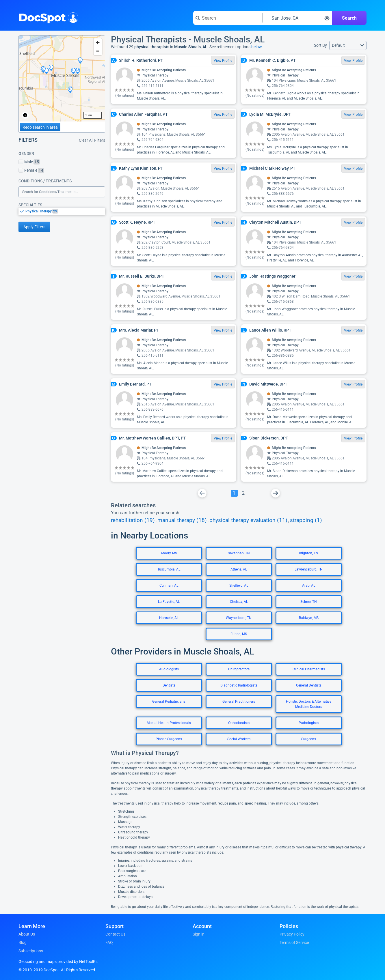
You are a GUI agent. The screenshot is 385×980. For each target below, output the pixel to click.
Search (349, 18)
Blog (23, 942)
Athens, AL (239, 569)
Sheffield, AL (239, 586)
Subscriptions (31, 951)
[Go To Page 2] (243, 493)
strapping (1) (306, 520)
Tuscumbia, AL (169, 569)
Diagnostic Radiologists (239, 685)
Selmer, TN (309, 602)
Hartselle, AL (169, 618)
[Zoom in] (98, 43)
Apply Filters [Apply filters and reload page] (34, 227)
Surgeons (309, 739)
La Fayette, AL (169, 602)
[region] (62, 78)
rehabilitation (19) (133, 520)
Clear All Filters (92, 140)
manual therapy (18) (182, 520)
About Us (27, 934)
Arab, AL (309, 586)
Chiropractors (239, 669)
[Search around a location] (297, 18)
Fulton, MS (239, 634)
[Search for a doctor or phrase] (228, 18)
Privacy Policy (292, 934)
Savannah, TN (239, 553)
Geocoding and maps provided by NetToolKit (58, 962)
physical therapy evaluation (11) (248, 520)
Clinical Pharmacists (309, 669)
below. (257, 47)
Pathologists (309, 723)
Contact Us (115, 934)
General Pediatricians (169, 702)
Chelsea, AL (239, 602)
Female (31, 170)
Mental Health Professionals (169, 723)
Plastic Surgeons (169, 739)
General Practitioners (239, 702)
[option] (65, 211)
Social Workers (239, 739)
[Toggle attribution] (25, 115)
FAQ (109, 942)
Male (29, 162)
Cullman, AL (169, 586)
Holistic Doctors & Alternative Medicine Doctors (309, 704)
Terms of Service (294, 942)
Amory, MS (169, 553)
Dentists (169, 685)
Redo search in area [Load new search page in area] (40, 127)
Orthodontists (239, 723)
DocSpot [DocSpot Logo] (47, 17)
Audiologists (169, 669)
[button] (348, 45)
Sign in (199, 934)
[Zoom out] (98, 51)
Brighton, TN (309, 553)
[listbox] (62, 211)
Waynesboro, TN (239, 618)
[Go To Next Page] (276, 493)
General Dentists (309, 685)
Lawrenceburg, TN (309, 569)
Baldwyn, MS (309, 618)
